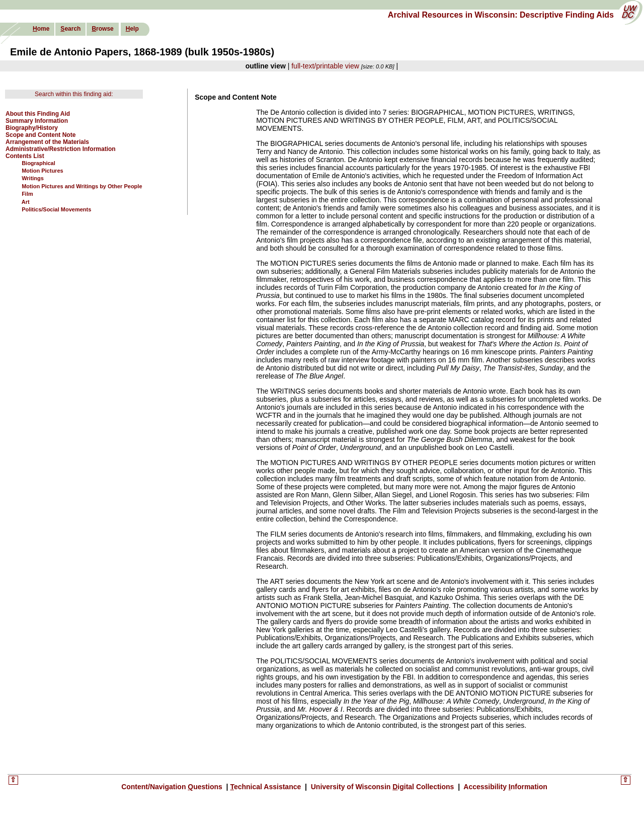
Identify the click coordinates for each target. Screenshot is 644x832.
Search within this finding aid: (74, 94)
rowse (102, 29)
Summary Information (37, 121)
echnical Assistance (266, 787)
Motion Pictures (43, 171)
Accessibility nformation (505, 787)
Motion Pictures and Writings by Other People (82, 186)
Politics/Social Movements (56, 209)
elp (132, 29)
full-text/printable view (325, 66)
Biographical (38, 163)
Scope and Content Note (41, 135)
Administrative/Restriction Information (61, 149)
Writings (33, 178)
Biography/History (32, 128)
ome (41, 29)
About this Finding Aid (38, 114)
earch (70, 29)
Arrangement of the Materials (47, 142)
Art (26, 202)
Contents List (25, 156)
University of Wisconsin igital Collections (382, 787)
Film (27, 194)
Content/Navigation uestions (173, 787)
